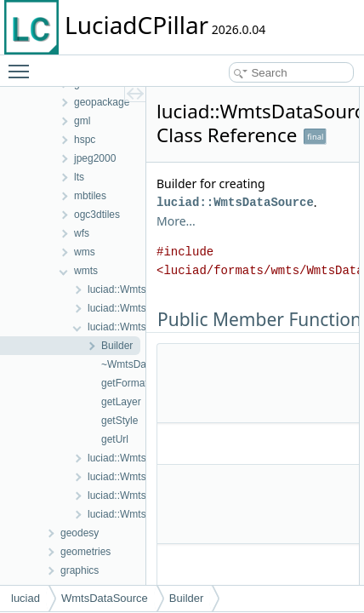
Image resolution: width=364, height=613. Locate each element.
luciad (26, 598)
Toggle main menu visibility (23, 64)
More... (176, 221)
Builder (186, 598)
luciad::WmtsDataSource (235, 202)
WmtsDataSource (105, 598)
